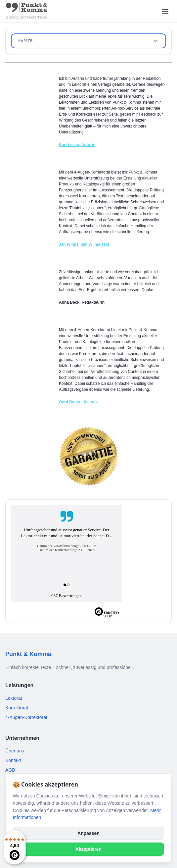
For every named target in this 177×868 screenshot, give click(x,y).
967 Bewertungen (66, 596)
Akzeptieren (88, 849)
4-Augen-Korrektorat (26, 717)
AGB (10, 770)
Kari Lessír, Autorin (77, 145)
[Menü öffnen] (165, 11)
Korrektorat (17, 708)
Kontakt (13, 760)
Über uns (15, 751)
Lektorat (14, 698)
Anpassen (88, 833)
